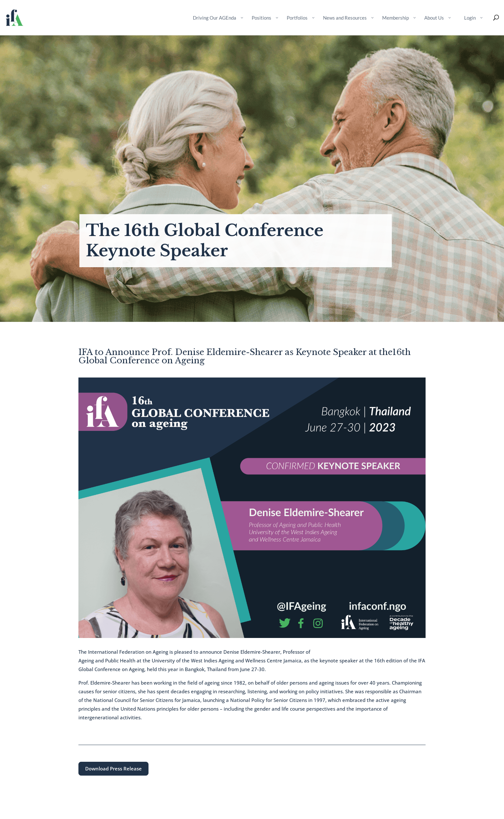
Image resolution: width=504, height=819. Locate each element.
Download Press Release (113, 769)
